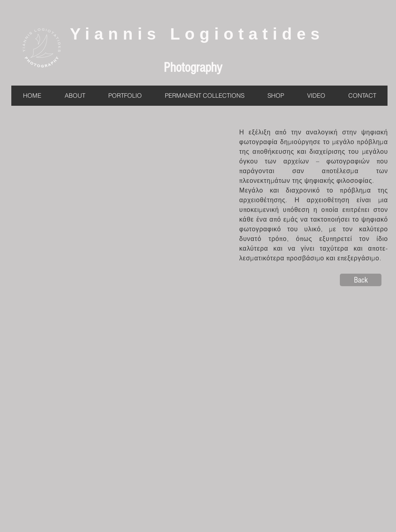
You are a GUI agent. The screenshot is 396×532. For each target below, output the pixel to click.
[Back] (361, 280)
